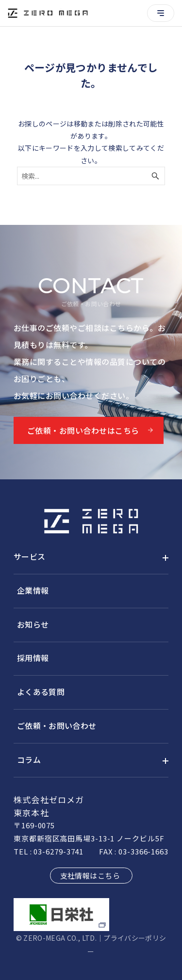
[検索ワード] (91, 176)
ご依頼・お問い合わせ (57, 726)
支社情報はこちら (90, 876)
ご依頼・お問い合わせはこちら (83, 430)
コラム (29, 759)
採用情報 (33, 658)
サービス (29, 556)
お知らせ (33, 624)
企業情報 (33, 590)
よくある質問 (41, 692)
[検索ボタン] (155, 176)
